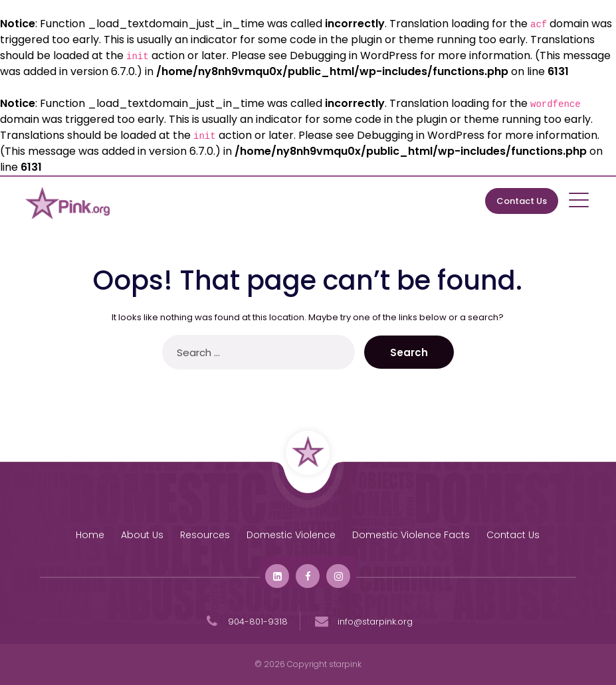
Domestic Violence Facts (411, 535)
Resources (205, 535)
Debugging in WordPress (354, 55)
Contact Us (522, 201)
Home (90, 535)
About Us (142, 535)
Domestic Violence (291, 535)
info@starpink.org (362, 621)
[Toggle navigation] (580, 199)
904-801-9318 (245, 621)
